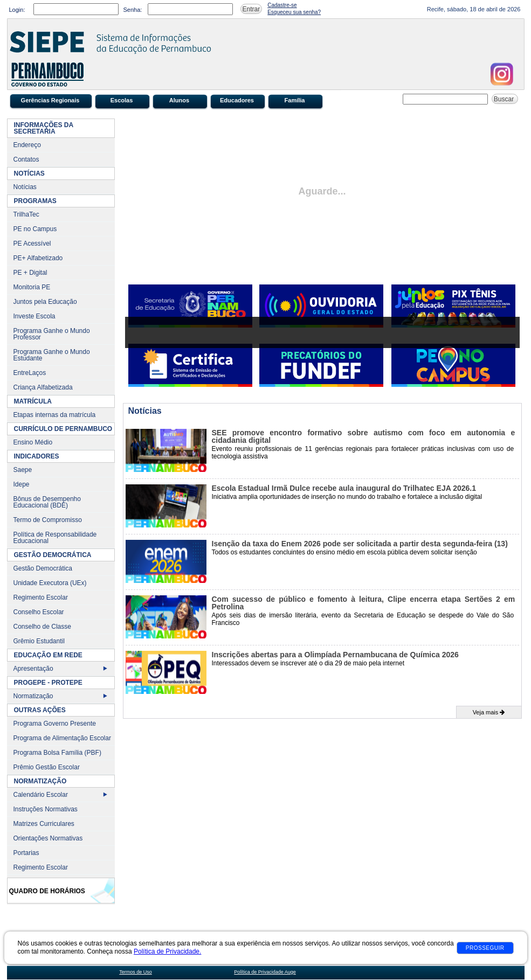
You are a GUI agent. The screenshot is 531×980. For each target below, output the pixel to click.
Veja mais (489, 712)
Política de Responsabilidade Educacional (55, 538)
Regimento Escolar (41, 597)
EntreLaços (30, 373)
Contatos (26, 159)
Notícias (25, 187)
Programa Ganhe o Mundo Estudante (52, 355)
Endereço (27, 145)
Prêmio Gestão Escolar (47, 767)
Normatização (33, 696)
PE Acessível (32, 244)
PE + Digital (30, 273)
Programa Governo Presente (55, 724)
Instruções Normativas (46, 809)
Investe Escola (35, 316)
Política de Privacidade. (167, 951)
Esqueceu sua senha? (294, 12)
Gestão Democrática (43, 568)
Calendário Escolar (41, 795)
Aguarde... (322, 191)
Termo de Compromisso (48, 520)
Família (295, 100)
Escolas (122, 100)
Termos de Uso (136, 972)
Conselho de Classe (42, 627)
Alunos (179, 100)
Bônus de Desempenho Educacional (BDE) (47, 502)
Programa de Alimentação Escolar (62, 738)
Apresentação (33, 669)
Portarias (26, 853)
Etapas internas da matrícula (55, 415)
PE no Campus (35, 229)
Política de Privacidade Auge (265, 972)
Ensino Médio (33, 442)
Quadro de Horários (47, 891)
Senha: (133, 10)
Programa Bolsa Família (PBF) (57, 753)
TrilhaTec (26, 214)
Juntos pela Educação (45, 302)
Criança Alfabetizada (43, 387)
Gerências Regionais (50, 100)
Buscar (505, 99)
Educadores (237, 100)
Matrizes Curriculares (44, 824)
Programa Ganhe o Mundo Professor (52, 334)
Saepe (23, 470)
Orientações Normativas (48, 838)
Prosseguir (485, 948)
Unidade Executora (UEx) (50, 583)
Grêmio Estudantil (39, 641)
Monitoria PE (32, 287)
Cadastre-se (282, 5)
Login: (17, 10)
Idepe (22, 484)
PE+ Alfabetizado (38, 258)
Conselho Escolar (39, 612)
